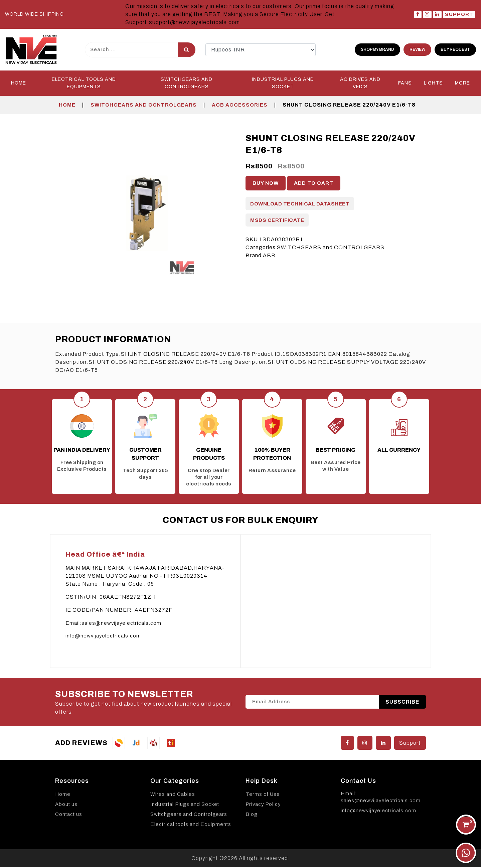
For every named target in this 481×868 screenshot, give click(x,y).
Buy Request (455, 50)
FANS (405, 84)
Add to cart (314, 184)
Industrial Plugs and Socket (185, 805)
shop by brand (377, 50)
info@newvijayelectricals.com (103, 636)
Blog (252, 815)
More (462, 84)
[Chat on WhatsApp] (466, 853)
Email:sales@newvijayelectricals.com (113, 624)
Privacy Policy (263, 805)
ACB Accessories (240, 106)
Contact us (69, 815)
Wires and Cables (173, 795)
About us (66, 805)
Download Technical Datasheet (300, 204)
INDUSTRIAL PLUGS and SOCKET (283, 84)
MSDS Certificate (277, 221)
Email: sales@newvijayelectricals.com (381, 798)
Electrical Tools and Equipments (84, 84)
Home (19, 84)
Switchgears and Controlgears (189, 815)
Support (459, 14)
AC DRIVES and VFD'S (360, 84)
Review (417, 50)
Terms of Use (263, 795)
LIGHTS (433, 84)
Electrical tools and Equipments (191, 825)
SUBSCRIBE (402, 702)
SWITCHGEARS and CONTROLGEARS (187, 84)
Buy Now (266, 184)
